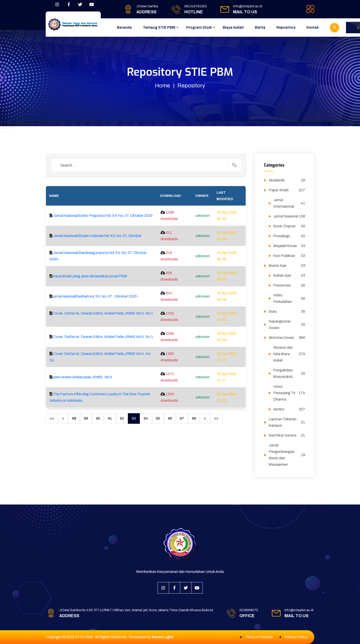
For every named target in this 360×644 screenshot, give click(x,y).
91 (110, 418)
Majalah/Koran (289, 246)
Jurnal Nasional (289, 216)
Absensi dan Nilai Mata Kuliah (289, 354)
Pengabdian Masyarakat (289, 373)
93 (134, 418)
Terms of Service (259, 637)
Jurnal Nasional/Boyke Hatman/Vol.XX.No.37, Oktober (97, 236)
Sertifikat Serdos (287, 435)
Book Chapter (289, 226)
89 (86, 418)
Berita (260, 27)
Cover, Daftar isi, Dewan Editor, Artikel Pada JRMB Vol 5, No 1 (103, 337)
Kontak (313, 27)
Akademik (287, 180)
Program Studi (199, 27)
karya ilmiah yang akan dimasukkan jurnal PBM (90, 276)
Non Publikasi (289, 256)
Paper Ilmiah (287, 190)
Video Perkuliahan (289, 298)
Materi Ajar (287, 266)
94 (146, 418)
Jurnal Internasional (289, 203)
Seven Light (162, 637)
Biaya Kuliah (233, 27)
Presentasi (289, 285)
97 (182, 418)
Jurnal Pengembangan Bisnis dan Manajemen (287, 455)
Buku (287, 312)
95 (158, 418)
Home (162, 86)
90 (98, 418)
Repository (286, 27)
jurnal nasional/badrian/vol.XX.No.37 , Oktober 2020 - (96, 296)
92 (122, 418)
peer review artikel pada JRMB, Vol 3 (82, 377)
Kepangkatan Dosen (287, 325)
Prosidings (289, 236)
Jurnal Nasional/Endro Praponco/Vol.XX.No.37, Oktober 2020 (103, 216)
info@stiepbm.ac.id (247, 6)
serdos (289, 409)
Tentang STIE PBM (159, 27)
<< (52, 418)
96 (170, 418)
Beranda (124, 27)
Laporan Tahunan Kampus (287, 422)
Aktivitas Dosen (287, 338)
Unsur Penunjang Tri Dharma (289, 393)
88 (74, 418)
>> (216, 418)
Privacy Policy (296, 637)
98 (194, 418)
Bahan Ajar (289, 276)
